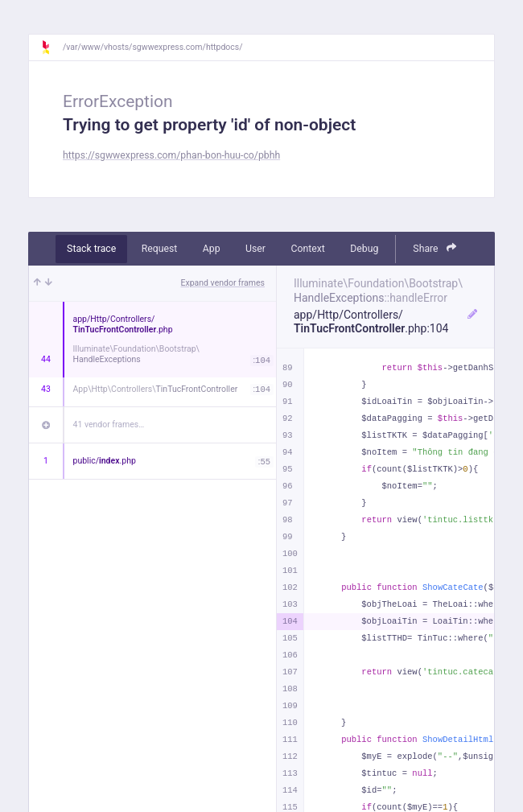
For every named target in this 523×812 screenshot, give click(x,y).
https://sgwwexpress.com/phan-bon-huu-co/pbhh (171, 155)
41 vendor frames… (109, 425)
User (255, 249)
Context (307, 249)
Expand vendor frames (223, 283)
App (212, 249)
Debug (364, 249)
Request (160, 249)
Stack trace (91, 249)
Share (434, 248)
